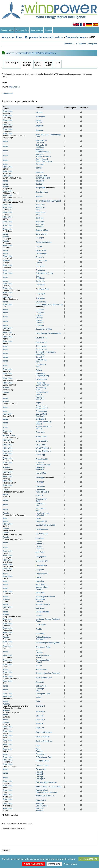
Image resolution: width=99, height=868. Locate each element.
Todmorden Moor (42, 761)
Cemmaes (40, 257)
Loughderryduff (42, 574)
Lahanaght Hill (41, 521)
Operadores (38, 64)
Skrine (38, 701)
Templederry (40, 754)
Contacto (48, 30)
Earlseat (39, 370)
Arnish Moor (40, 117)
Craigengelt (40, 294)
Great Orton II (41, 445)
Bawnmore (40, 164)
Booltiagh (39, 184)
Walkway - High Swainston (46, 782)
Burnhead (39, 218)
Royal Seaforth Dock (44, 678)
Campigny (40, 238)
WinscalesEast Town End (42, 805)
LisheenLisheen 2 (39, 548)
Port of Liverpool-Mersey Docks (48, 643)
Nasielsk (39, 616)
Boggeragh (40, 181)
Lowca (38, 577)
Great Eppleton (42, 441)
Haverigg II (40, 482)
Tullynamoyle (41, 769)
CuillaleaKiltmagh (39, 317)
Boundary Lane (42, 192)
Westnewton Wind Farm (45, 796)
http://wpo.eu (15, 87)
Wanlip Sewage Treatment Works (49, 787)
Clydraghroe (40, 270)
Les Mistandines (42, 529)
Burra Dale (40, 222)
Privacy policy (70, 864)
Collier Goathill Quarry (44, 273)
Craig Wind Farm (42, 289)
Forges (38, 403)
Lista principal (11, 62)
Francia (6, 187)
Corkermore (40, 281)
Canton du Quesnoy (44, 242)
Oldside (39, 629)
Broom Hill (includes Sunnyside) (48, 201)
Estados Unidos (9, 436)
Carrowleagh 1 (41, 253)
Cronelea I (40, 310)
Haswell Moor (41, 473)
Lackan (38, 518)
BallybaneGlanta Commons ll (43, 156)
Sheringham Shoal (43, 694)
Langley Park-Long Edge (45, 525)
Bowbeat (39, 197)
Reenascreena (41, 670)
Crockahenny (41, 302)
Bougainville (40, 188)
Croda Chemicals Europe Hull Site (49, 305)
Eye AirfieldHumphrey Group (42, 375)
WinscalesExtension (40, 810)
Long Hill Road (41, 565)
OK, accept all (89, 859)
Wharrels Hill (41, 800)
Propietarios (48, 64)
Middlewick (40, 593)
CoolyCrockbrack (40, 277)
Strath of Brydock (42, 737)
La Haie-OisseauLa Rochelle (42, 514)
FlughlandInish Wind (40, 398)
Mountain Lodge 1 (43, 604)
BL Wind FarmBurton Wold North (43, 177)
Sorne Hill (39, 716)
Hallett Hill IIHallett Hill (40, 468)
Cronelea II (40, 313)
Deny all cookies (34, 864)
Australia (6, 261)
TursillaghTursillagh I (40, 773)
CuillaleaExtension (40, 321)
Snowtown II (40, 711)
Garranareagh (41, 411)
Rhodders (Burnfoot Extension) (48, 673)
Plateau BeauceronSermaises (43, 638)
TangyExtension (40, 750)
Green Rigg (40, 455)
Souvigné (39, 723)
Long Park (40, 570)
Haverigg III (40, 486)
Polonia (6, 615)
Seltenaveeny (41, 686)
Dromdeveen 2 (41, 349)
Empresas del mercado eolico (44, 37)
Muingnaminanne (42, 612)
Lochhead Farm (42, 561)
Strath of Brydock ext (44, 741)
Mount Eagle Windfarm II (45, 597)
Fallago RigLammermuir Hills (42, 384)
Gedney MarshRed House (41, 415)
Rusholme (40, 682)
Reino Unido (8, 111)
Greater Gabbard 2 (43, 451)
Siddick (38, 697)
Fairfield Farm (41, 379)
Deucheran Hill (41, 338)
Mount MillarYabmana (40, 600)
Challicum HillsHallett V (41, 262)
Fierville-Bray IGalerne (41, 389)
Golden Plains (41, 437)
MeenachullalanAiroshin (42, 588)
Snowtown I (40, 706)
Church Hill (40, 266)
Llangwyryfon (41, 557)
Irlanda (5, 141)
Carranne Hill (41, 250)
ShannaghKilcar (40, 690)
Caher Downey (41, 234)
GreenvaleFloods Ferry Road (43, 464)
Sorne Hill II (40, 720)
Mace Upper (40, 584)
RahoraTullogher (39, 652)
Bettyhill (39, 168)
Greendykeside (42, 459)
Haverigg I (40, 477)
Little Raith (40, 552)
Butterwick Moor (42, 230)
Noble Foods (41, 625)
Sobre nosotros (37, 30)
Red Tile (39, 666)
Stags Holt (40, 728)
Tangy (38, 746)
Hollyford (39, 495)
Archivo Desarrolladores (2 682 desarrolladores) (31, 53)
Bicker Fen (40, 172)
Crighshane (40, 298)
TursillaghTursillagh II (40, 778)
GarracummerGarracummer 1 (42, 407)
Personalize (54, 864)
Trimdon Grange (42, 765)
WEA (58, 62)
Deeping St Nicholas (44, 329)
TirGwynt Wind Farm (44, 757)
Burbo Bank (40, 205)
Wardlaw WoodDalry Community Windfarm (46, 791)
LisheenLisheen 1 (39, 543)
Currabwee (40, 325)
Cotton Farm (41, 285)
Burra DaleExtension (40, 226)
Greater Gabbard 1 (43, 448)
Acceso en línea (22, 30)
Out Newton (40, 634)
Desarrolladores (76, 37)
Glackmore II (41, 419)
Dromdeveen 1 (41, 346)
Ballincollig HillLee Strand (41, 141)
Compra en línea (8, 30)
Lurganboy (40, 581)
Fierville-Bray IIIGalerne (42, 393)
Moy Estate (40, 608)
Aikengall (39, 112)
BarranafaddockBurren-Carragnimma (44, 160)
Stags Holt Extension (44, 732)
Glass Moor (40, 432)
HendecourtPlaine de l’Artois (42, 491)
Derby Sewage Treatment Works (48, 333)
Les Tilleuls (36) (42, 534)
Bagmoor (39, 126)
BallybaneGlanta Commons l (43, 151)
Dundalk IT (40, 357)
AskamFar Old (39, 121)
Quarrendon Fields (43, 647)
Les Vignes (40, 538)
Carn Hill (39, 247)
